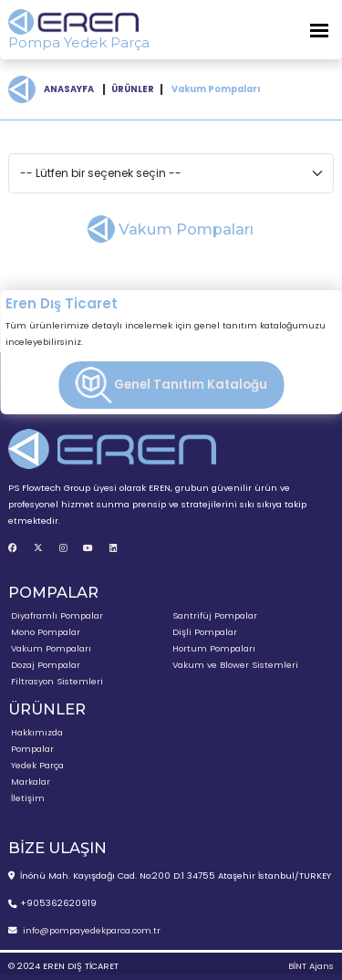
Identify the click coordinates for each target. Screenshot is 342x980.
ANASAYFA (69, 89)
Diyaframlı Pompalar (57, 615)
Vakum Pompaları (51, 648)
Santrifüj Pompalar (215, 615)
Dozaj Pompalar (46, 665)
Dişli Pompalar (205, 632)
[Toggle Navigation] (319, 30)
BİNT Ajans (311, 966)
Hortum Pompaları (214, 648)
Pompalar (32, 749)
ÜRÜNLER (133, 89)
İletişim (28, 798)
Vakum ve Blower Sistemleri (235, 665)
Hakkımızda (37, 732)
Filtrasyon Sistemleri (57, 681)
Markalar (31, 782)
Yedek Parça (37, 765)
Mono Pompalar (46, 632)
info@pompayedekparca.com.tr (92, 930)
